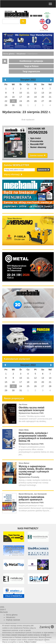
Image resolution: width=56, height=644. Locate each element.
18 (28, 382)
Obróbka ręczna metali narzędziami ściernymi (32, 409)
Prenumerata (37, 141)
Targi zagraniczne (31, 71)
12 (35, 378)
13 (43, 378)
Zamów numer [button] (38, 155)
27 (43, 386)
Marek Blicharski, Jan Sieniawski (33, 494)
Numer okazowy (38, 147)
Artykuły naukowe (13, 620)
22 (6, 386)
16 (13, 382)
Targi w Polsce (31, 66)
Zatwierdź (44, 170)
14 (50, 378)
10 (21, 378)
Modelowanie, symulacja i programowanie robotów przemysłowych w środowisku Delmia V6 (36, 437)
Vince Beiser (24, 463)
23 (13, 386)
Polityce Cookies (30, 642)
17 (21, 382)
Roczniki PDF (37, 144)
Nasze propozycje (14, 398)
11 (28, 378)
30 (13, 390)
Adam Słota (24, 430)
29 (6, 390)
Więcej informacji (13, 174)
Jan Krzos (23, 405)
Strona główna (9, 54)
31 (21, 390)
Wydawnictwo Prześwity (29, 477)
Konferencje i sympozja (31, 61)
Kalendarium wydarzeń (17, 359)
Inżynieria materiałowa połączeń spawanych (31, 498)
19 (35, 382)
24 (21, 386)
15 (6, 382)
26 (35, 386)
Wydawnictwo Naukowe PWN (31, 413)
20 (43, 382)
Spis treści (36, 138)
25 (28, 386)
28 (50, 386)
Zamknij (47, 627)
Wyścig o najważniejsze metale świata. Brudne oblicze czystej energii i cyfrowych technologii (36, 470)
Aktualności (21, 54)
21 (50, 382)
